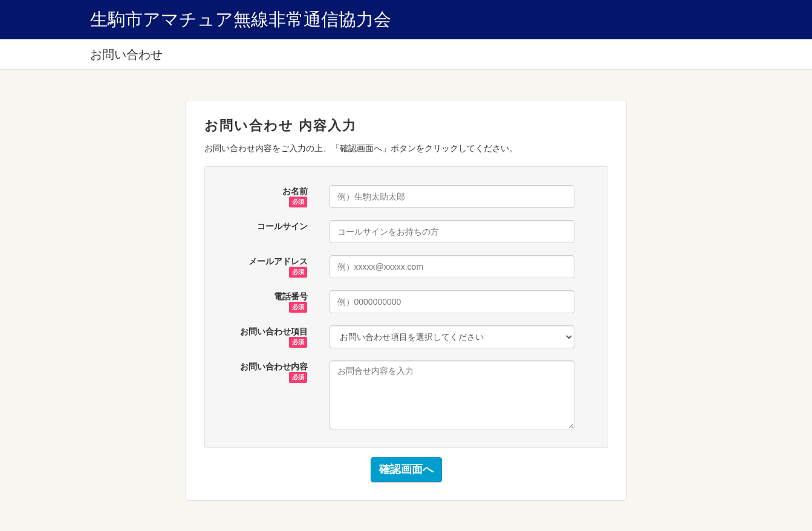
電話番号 (291, 297)
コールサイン (282, 226)
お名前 (295, 192)
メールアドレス (278, 262)
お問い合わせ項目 (274, 332)
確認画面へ (406, 469)
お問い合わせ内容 (274, 367)
